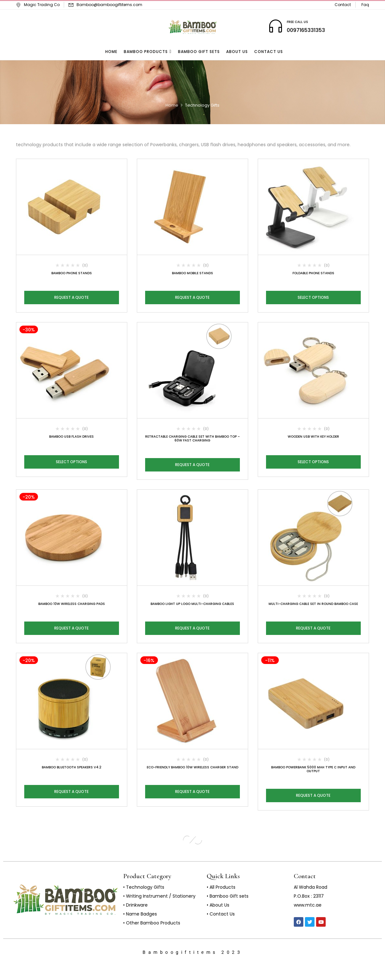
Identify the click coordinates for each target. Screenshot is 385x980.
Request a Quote (71, 297)
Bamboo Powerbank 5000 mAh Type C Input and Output (313, 769)
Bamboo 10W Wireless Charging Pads (72, 604)
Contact (343, 5)
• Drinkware (135, 905)
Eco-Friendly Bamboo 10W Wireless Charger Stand (192, 767)
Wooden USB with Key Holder (313, 437)
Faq (365, 5)
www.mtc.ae (308, 905)
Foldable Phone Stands (313, 273)
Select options (313, 297)
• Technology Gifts (144, 887)
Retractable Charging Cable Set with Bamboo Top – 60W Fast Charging (192, 438)
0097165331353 (306, 30)
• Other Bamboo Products (152, 923)
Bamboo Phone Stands (72, 273)
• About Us (218, 905)
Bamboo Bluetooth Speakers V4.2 (72, 767)
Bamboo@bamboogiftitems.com (109, 5)
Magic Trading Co (38, 5)
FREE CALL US (297, 22)
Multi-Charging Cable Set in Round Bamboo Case (313, 604)
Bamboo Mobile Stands (192, 273)
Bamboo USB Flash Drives (71, 437)
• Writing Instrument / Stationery (159, 896)
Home (172, 105)
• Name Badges (140, 914)
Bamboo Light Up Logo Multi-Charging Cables (192, 604)
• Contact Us (221, 914)
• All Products (221, 887)
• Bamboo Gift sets (228, 896)
